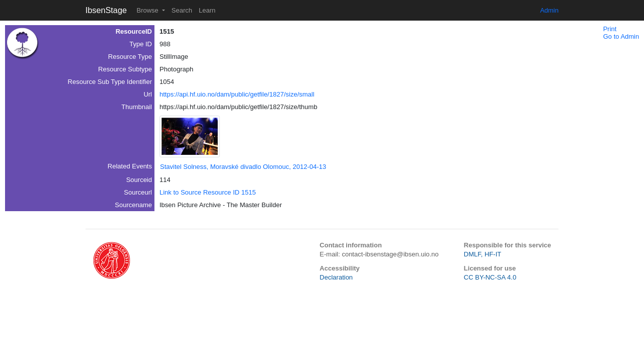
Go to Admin (621, 36)
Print (610, 29)
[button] (190, 137)
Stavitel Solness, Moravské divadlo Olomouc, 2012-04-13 (243, 167)
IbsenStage (106, 10)
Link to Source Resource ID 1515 (208, 192)
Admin (549, 10)
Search (182, 10)
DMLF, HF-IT (482, 254)
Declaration (336, 277)
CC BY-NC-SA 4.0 (490, 277)
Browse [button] (148, 10)
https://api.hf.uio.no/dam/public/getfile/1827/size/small (237, 94)
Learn (207, 10)
